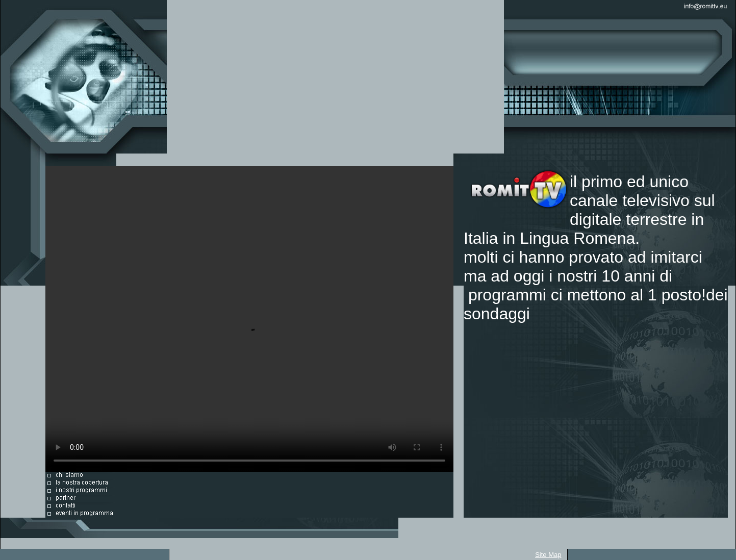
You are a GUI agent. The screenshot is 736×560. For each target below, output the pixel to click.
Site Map (548, 555)
